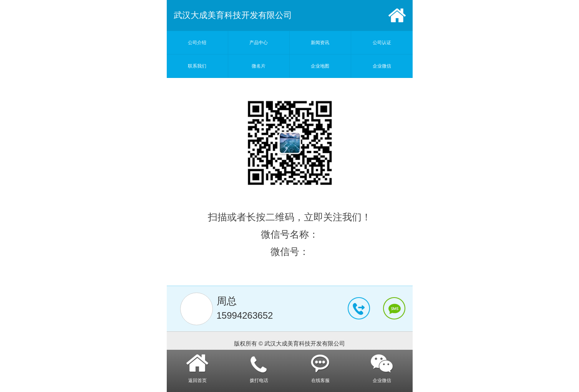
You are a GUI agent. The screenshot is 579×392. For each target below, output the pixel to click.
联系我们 (197, 66)
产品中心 (259, 43)
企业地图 (320, 66)
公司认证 (382, 43)
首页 (397, 15)
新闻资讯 (320, 43)
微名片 (259, 66)
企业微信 (382, 66)
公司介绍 (197, 43)
